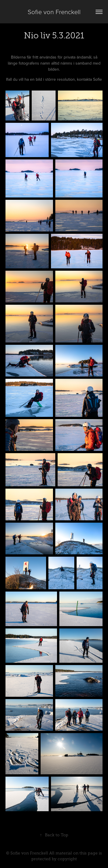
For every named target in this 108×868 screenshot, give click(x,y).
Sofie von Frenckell (54, 12)
